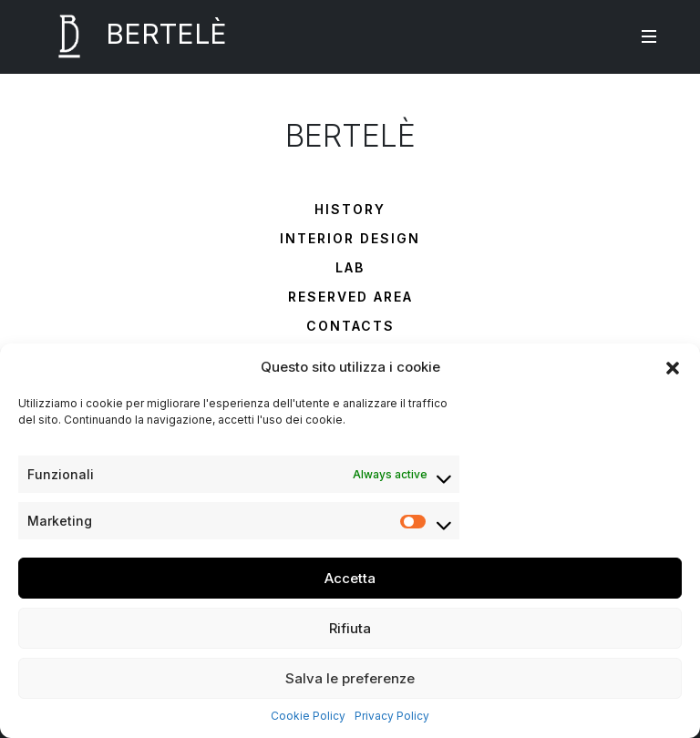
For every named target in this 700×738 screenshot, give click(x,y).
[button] (673, 367)
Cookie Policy (308, 716)
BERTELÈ (130, 36)
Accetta (350, 578)
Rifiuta (350, 628)
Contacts (350, 326)
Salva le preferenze (350, 678)
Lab (350, 267)
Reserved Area (350, 297)
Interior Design (350, 238)
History (350, 209)
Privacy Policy (392, 716)
